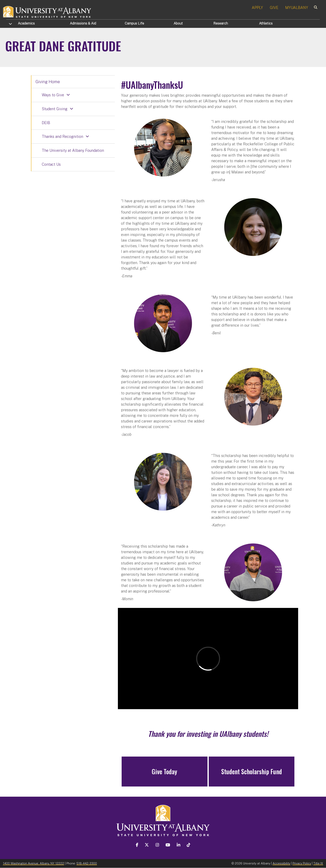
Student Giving (55, 109)
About (178, 23)
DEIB (46, 123)
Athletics (266, 23)
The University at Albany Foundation (73, 150)
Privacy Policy (302, 863)
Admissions (83, 23)
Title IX (318, 863)
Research (221, 23)
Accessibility (281, 863)
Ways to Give (53, 95)
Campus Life (134, 23)
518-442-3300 (87, 863)
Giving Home (48, 82)
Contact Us (51, 164)
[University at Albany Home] (47, 11)
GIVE (274, 8)
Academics (26, 23)
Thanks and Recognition (62, 136)
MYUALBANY (297, 8)
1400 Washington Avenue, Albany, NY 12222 (33, 863)
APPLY (257, 8)
